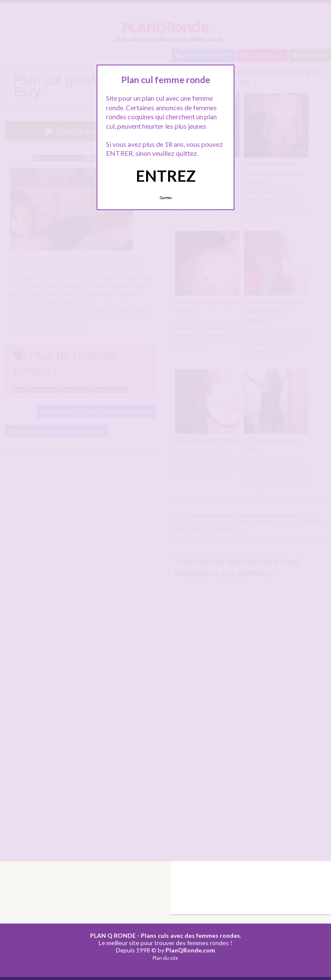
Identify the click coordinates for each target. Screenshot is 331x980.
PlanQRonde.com (190, 950)
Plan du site (165, 958)
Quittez (166, 198)
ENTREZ (166, 176)
